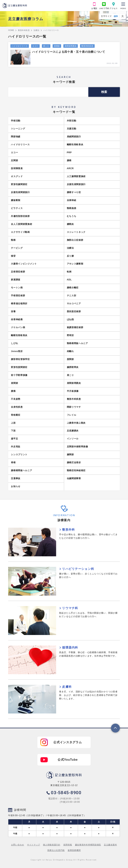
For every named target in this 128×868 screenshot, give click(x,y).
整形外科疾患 (87, 46)
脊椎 (13, 463)
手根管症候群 (18, 296)
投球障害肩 (17, 168)
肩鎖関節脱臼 (74, 137)
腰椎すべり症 (74, 192)
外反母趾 (16, 447)
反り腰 (70, 256)
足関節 (14, 160)
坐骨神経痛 (17, 319)
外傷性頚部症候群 (20, 216)
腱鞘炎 (70, 224)
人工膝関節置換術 (76, 176)
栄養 (13, 311)
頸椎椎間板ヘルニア (77, 343)
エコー (35, 46)
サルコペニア (74, 304)
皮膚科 (67, 687)
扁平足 (14, 439)
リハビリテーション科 (78, 569)
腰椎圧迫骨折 (74, 463)
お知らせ (16, 486)
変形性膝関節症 (19, 184)
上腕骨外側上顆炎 (76, 423)
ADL (69, 280)
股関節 (70, 359)
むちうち (72, 216)
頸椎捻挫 (72, 208)
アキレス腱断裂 (75, 264)
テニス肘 (72, 296)
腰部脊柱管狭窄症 (20, 359)
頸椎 (13, 240)
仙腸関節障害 (74, 478)
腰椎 (69, 160)
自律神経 (72, 200)
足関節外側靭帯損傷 (77, 447)
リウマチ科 (70, 608)
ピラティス (17, 208)
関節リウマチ (74, 407)
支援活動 (72, 129)
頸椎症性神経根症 (76, 470)
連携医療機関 (74, 850)
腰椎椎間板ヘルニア (21, 470)
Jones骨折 (17, 351)
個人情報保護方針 (52, 845)
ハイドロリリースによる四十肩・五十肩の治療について (69, 52)
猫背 (13, 256)
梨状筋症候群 (74, 311)
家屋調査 (16, 280)
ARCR (70, 168)
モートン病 (17, 288)
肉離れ (70, 351)
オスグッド (17, 176)
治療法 (70, 248)
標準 (116, 16)
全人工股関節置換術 (21, 224)
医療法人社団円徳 (56, 850)
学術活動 (16, 121)
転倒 (69, 272)
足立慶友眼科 (110, 845)
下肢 (13, 431)
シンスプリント (19, 455)
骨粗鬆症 (16, 415)
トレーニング (18, 129)
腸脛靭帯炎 (73, 367)
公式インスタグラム (68, 742)
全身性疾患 (17, 407)
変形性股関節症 (19, 367)
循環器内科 (70, 647)
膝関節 (70, 455)
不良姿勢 (16, 399)
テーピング (17, 248)
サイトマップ (34, 845)
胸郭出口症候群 (75, 240)
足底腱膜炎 (73, 431)
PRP (69, 153)
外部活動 (72, 121)
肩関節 (57, 46)
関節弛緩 (16, 137)
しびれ (14, 343)
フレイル (72, 415)
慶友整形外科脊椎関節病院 (88, 845)
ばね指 (70, 319)
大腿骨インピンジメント (24, 264)
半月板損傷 (73, 391)
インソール (73, 439)
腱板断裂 (16, 200)
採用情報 (68, 845)
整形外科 (68, 530)
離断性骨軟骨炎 (75, 145)
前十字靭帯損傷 (19, 375)
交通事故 (16, 478)
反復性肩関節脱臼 (76, 184)
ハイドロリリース (20, 46)
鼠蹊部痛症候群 (75, 327)
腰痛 (13, 391)
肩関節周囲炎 (71, 46)
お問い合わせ (18, 845)
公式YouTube (68, 760)
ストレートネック (76, 232)
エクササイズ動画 (20, 232)
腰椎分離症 (73, 288)
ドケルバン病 (18, 327)
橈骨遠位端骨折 (19, 304)
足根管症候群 (18, 272)
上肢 (13, 423)
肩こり (46, 46)
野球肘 (70, 335)
